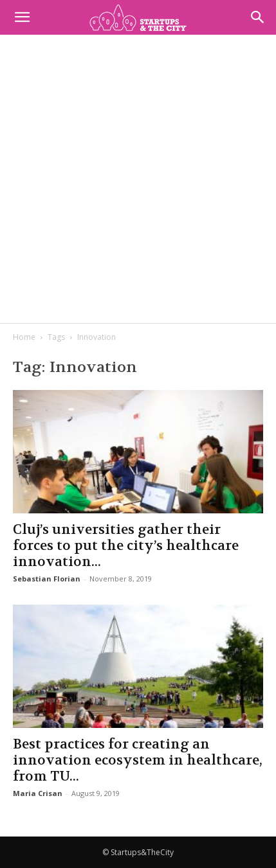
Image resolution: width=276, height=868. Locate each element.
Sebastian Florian (47, 579)
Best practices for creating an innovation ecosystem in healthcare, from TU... (138, 760)
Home (24, 337)
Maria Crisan (38, 793)
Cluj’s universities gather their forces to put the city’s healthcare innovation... (126, 546)
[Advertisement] (138, 179)
